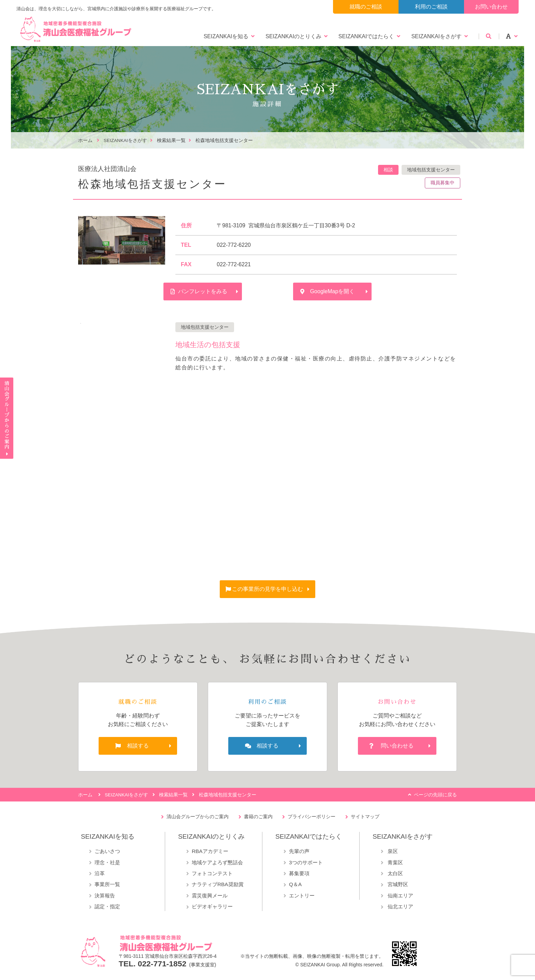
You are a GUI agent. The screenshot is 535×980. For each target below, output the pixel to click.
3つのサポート (306, 862)
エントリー (302, 896)
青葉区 (395, 862)
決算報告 (105, 896)
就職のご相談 (366, 7)
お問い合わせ (491, 7)
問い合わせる (397, 746)
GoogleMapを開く (332, 291)
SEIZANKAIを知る (226, 36)
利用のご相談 (431, 7)
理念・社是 (107, 862)
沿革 (100, 873)
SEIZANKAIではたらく (366, 36)
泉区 (392, 851)
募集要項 (299, 873)
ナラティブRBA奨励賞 (218, 884)
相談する (138, 746)
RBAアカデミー (210, 851)
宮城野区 (397, 884)
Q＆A (295, 884)
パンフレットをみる (203, 291)
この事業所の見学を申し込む (267, 589)
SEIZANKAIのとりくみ (293, 36)
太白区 (395, 873)
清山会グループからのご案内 (198, 816)
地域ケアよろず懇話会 (217, 862)
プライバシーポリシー (312, 816)
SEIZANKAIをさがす (436, 36)
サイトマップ (365, 816)
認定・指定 (107, 906)
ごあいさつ (107, 851)
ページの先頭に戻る (435, 795)
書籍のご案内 (258, 816)
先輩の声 (299, 851)
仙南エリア (400, 896)
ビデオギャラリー (212, 906)
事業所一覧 (107, 884)
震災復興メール (210, 896)
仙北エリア (400, 906)
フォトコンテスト (212, 873)
